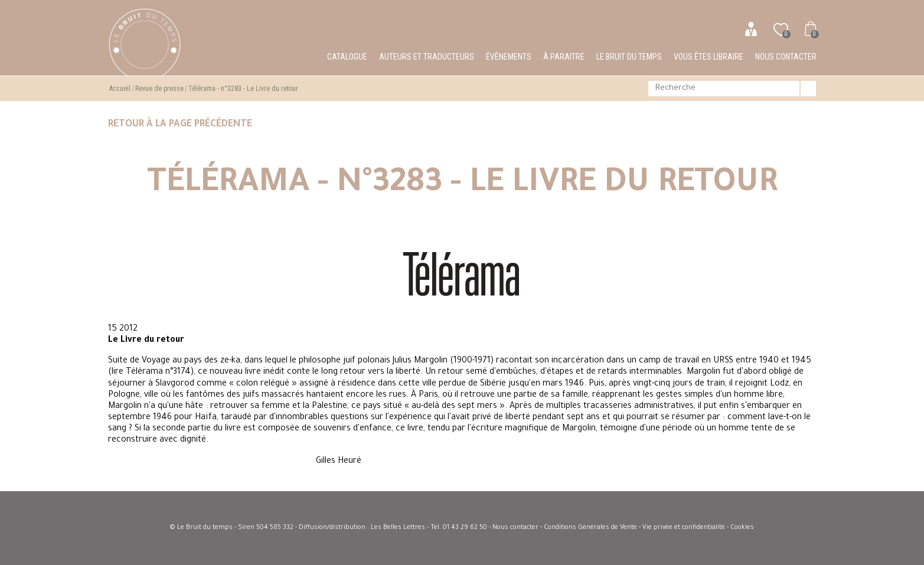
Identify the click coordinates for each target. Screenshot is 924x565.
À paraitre (564, 57)
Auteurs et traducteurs (427, 57)
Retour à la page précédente (180, 125)
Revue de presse (159, 89)
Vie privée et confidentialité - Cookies (698, 528)
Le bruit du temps (629, 57)
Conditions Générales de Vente (590, 528)
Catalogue (347, 57)
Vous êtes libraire (708, 57)
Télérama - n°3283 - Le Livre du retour (243, 89)
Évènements (509, 57)
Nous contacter (786, 57)
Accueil (120, 89)
